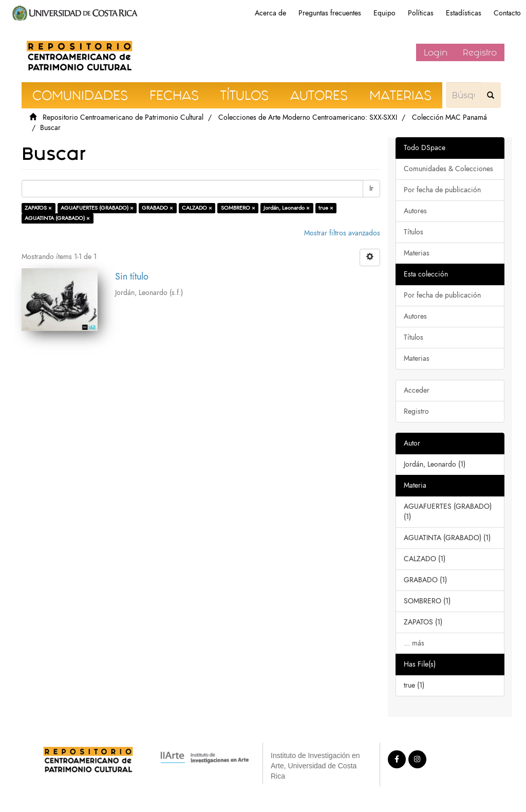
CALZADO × (197, 208)
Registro (480, 52)
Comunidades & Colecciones (448, 169)
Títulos (414, 232)
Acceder (417, 390)
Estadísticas (464, 13)
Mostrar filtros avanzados (342, 233)
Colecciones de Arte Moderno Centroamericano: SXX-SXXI (308, 117)
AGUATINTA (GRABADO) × (57, 218)
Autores (415, 211)
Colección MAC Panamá (449, 117)
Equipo (384, 13)
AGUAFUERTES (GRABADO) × (97, 208)
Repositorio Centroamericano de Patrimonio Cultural (123, 117)
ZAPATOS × (38, 208)
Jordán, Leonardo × (287, 208)
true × (326, 208)
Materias (417, 253)
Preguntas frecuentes (330, 13)
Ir (371, 188)
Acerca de (270, 13)
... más (414, 643)
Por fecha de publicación (442, 190)
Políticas (421, 13)
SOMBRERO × (238, 208)
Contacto (507, 13)
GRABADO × (157, 208)
